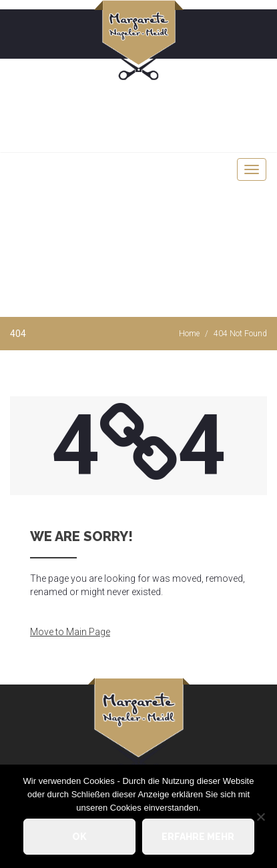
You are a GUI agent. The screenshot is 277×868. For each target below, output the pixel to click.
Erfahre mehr (198, 837)
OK (79, 837)
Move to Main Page (70, 632)
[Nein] (260, 817)
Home (189, 334)
